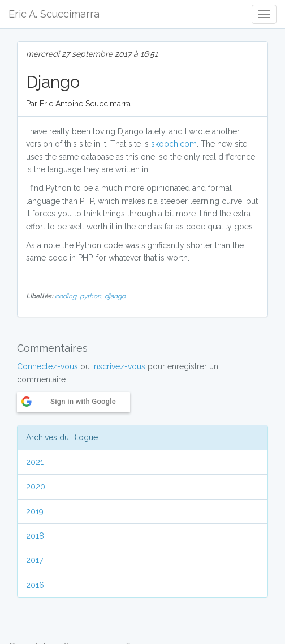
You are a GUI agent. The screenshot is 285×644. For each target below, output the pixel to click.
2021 (35, 462)
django (115, 296)
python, (92, 296)
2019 (35, 511)
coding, (67, 296)
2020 (36, 487)
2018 (35, 536)
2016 (35, 585)
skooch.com (174, 144)
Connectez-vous (47, 366)
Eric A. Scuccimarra (54, 14)
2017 (34, 560)
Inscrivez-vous (119, 366)
